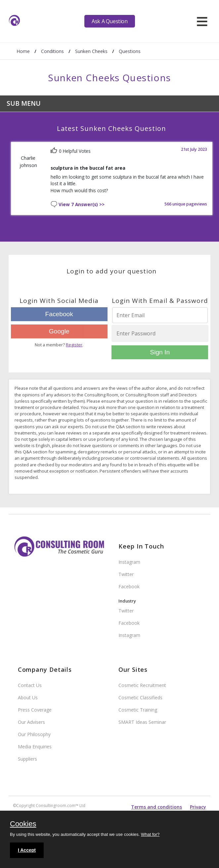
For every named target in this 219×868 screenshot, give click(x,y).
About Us (28, 697)
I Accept (27, 850)
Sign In (160, 352)
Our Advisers (31, 722)
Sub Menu (24, 103)
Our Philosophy (34, 734)
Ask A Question (109, 21)
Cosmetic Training (138, 710)
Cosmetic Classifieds (140, 697)
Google (59, 331)
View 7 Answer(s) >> (82, 205)
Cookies (23, 824)
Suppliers (27, 759)
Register (74, 345)
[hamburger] (202, 21)
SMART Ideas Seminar (142, 722)
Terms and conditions (156, 807)
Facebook (59, 314)
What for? (150, 834)
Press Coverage (35, 710)
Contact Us (30, 685)
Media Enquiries (35, 747)
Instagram (129, 562)
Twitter (126, 574)
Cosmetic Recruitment (142, 685)
